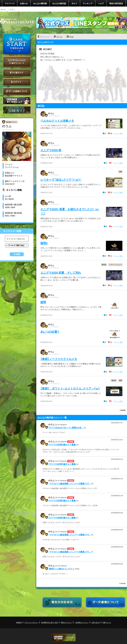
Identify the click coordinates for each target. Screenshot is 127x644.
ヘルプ (101, 3)
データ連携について (17, 91)
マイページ (10, 3)
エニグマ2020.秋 (51, 150)
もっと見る (118, 134)
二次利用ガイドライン (82, 622)
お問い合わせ (96, 622)
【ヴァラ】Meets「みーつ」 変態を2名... (66, 428)
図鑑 (72, 37)
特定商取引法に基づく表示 (50, 622)
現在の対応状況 (116, 3)
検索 (18, 254)
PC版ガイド (17, 73)
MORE (123, 410)
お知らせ (24, 3)
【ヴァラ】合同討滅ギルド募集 (62, 445)
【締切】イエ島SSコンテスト (61, 569)
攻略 (120, 172)
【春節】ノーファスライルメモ (59, 359)
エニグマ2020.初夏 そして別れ (61, 272)
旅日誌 (59, 37)
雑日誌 (104, 265)
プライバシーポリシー (31, 622)
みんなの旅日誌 (59, 3)
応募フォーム (107, 622)
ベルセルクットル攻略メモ (57, 120)
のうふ (51, 113)
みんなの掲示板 (40, 3)
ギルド (74, 3)
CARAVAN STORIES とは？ (17, 101)
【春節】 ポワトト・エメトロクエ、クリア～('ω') (70, 388)
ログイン (17, 82)
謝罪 (43, 302)
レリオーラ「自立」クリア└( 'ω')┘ (61, 179)
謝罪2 (44, 243)
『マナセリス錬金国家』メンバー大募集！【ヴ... (70, 484)
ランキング (88, 3)
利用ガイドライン (66, 622)
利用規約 (19, 622)
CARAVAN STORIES (63, 638)
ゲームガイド (17, 110)
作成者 (71, 442)
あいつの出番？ (50, 331)
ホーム (3, 9)
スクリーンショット (116, 265)
